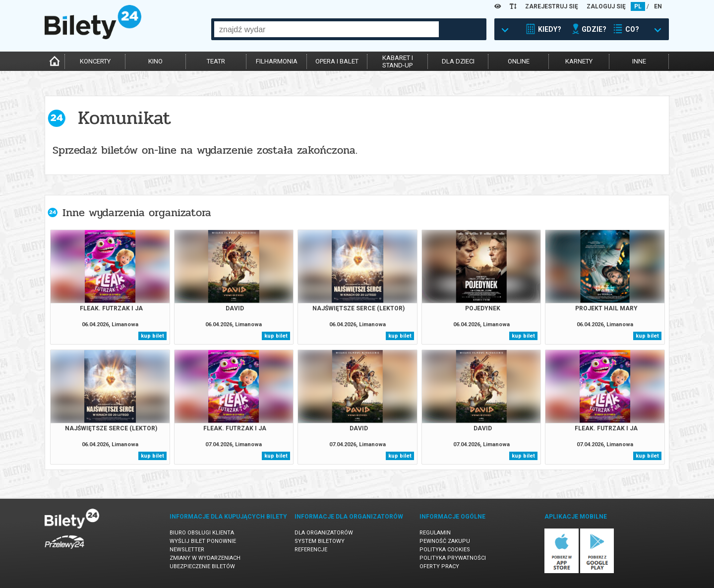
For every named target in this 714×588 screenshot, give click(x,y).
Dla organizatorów (324, 533)
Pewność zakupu (445, 541)
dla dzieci (458, 61)
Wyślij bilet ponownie (203, 541)
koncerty (95, 61)
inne (639, 61)
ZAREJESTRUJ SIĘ (552, 6)
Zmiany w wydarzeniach (205, 558)
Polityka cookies (445, 550)
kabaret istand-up (398, 61)
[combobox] (327, 29)
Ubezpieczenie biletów (202, 566)
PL (638, 6)
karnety (579, 61)
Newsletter (187, 550)
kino (155, 61)
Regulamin (435, 533)
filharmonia (277, 61)
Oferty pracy (439, 566)
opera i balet (337, 61)
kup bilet (152, 336)
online (519, 61)
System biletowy (320, 541)
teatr (216, 61)
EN (658, 6)
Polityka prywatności (453, 558)
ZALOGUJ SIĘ (606, 6)
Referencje (311, 550)
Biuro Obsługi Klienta (202, 533)
